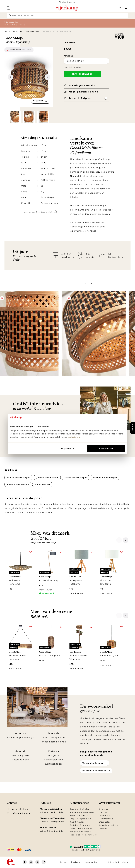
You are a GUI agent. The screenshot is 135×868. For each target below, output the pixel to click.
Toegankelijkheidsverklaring (84, 835)
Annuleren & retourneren (82, 812)
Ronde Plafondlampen (18, 484)
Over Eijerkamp (109, 803)
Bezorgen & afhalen (80, 809)
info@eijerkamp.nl (19, 813)
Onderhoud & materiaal (81, 828)
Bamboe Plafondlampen (105, 478)
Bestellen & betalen (80, 825)
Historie (103, 812)
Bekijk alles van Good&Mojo (43, 543)
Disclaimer (76, 862)
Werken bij (104, 815)
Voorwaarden (91, 862)
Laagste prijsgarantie (80, 819)
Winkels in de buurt (109, 825)
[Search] (67, 15)
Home (7, 31)
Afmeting (68, 56)
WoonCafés (105, 822)
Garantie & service (79, 815)
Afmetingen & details (82, 85)
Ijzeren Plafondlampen (47, 478)
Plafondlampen (32, 31)
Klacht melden (77, 822)
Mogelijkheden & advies (83, 92)
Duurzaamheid (106, 819)
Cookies (103, 828)
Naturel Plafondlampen (18, 478)
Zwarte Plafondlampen (76, 478)
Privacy (64, 862)
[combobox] (86, 61)
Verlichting (18, 31)
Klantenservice (79, 803)
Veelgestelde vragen (80, 832)
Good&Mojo (47, 197)
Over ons (103, 809)
